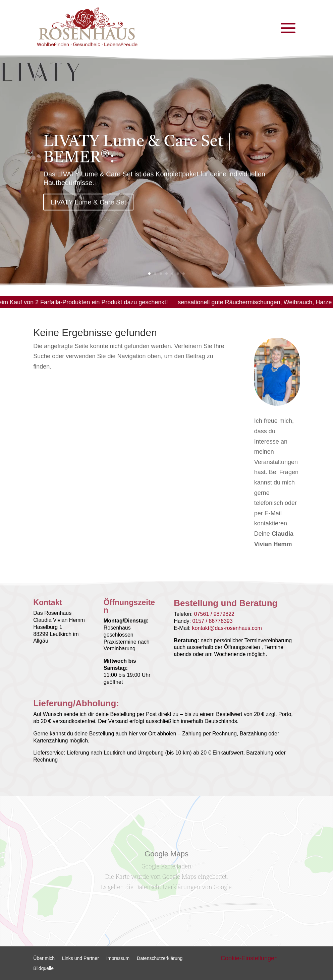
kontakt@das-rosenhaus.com (227, 628)
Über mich (44, 958)
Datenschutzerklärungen (168, 887)
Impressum (118, 958)
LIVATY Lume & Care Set (88, 208)
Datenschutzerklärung (160, 958)
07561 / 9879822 (214, 614)
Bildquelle (43, 968)
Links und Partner (80, 958)
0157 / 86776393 (212, 621)
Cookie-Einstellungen (249, 958)
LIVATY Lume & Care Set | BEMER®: (137, 156)
